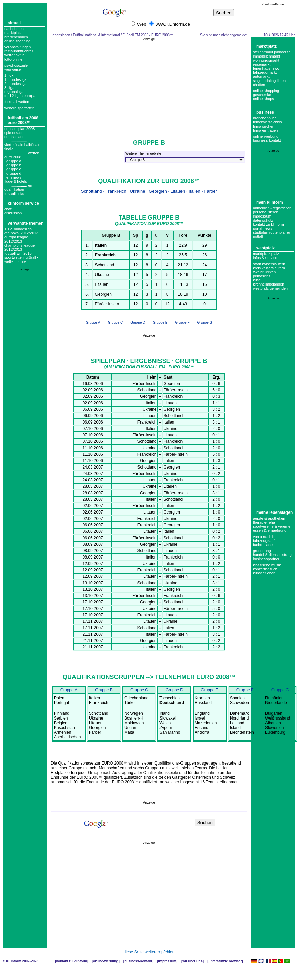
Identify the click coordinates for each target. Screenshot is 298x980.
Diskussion (13, 213)
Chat (8, 209)
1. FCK (9, 75)
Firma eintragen (265, 130)
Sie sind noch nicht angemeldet (224, 35)
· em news (13, 177)
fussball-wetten (17, 102)
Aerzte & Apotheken (269, 518)
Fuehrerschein (264, 545)
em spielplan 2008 (19, 129)
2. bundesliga (15, 84)
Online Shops (263, 99)
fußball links (14, 193)
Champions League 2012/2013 (19, 247)
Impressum (262, 216)
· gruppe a (13, 161)
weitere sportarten (19, 108)
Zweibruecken (264, 272)
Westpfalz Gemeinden (270, 288)
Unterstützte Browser (225, 961)
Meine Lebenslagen (274, 512)
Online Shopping (17, 41)
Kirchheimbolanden (269, 284)
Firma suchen (264, 126)
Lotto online (13, 59)
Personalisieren (266, 212)
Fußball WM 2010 (18, 253)
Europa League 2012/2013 (16, 239)
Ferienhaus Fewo (266, 68)
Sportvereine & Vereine (272, 526)
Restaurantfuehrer (19, 51)
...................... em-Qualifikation (19, 187)
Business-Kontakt (138, 961)
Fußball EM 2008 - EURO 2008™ (24, 120)
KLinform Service (23, 203)
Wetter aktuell (15, 55)
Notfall (258, 236)
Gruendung (262, 551)
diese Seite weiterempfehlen (149, 952)
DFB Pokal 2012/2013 (21, 233)
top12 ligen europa (20, 96)
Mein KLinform (270, 202)
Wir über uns (192, 961)
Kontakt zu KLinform (269, 224)
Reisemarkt (262, 64)
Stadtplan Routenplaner (271, 232)
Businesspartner (266, 559)
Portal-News (263, 228)
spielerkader (15, 133)
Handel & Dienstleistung (272, 555)
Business (265, 112)
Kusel (257, 280)
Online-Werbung (266, 136)
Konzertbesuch (265, 569)
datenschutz (263, 220)
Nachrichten (14, 29)
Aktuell (14, 23)
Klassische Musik (267, 565)
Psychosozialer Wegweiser (17, 67)
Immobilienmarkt (267, 56)
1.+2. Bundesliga (18, 229)
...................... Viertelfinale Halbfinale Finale (22, 145)
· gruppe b (13, 165)
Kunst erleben (264, 573)
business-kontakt (267, 140)
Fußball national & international (97, 35)
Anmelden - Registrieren (272, 208)
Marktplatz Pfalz (266, 254)
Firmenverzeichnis (268, 122)
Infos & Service (265, 258)
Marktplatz (13, 33)
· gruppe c (13, 169)
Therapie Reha (264, 522)
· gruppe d (13, 173)
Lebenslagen (60, 35)
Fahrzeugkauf (264, 541)
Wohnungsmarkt (266, 60)
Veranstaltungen (18, 47)
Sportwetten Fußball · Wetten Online (21, 259)
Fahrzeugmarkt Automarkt (265, 74)
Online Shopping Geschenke (266, 93)
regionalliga (14, 92)
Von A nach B (264, 537)
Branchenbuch (16, 37)
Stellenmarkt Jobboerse (272, 52)
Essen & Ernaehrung (270, 530)
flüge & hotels (16, 181)
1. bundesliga (15, 79)
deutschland (14, 137)
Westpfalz (265, 248)
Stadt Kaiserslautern (269, 264)
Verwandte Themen (26, 223)
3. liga (9, 88)
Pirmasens (262, 276)
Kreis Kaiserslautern (269, 268)
